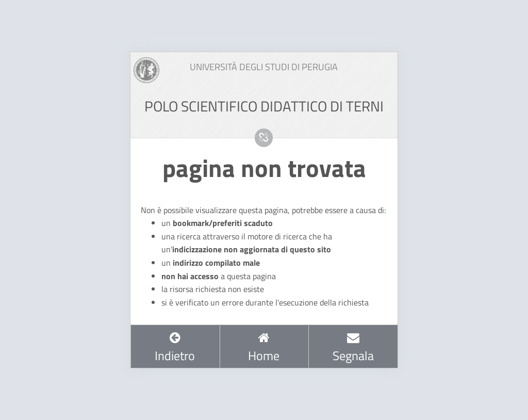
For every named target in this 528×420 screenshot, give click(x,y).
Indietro (175, 348)
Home (264, 348)
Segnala (353, 348)
